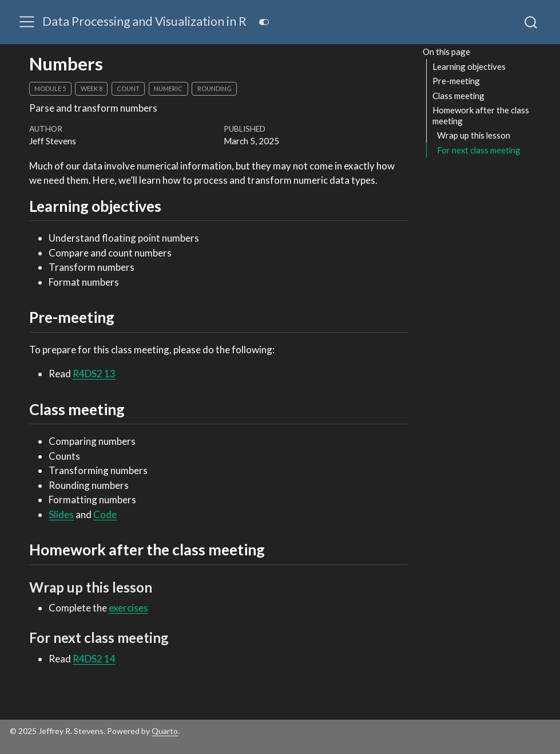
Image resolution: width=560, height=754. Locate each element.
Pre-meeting (456, 81)
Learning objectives (469, 66)
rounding (215, 88)
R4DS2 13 (94, 374)
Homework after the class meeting (481, 115)
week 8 (92, 88)
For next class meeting (479, 150)
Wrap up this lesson (474, 135)
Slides (61, 514)
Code (105, 514)
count (128, 88)
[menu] (27, 22)
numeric (168, 88)
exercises (128, 608)
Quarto (165, 731)
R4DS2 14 (94, 659)
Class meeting (458, 96)
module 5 (50, 88)
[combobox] (531, 22)
